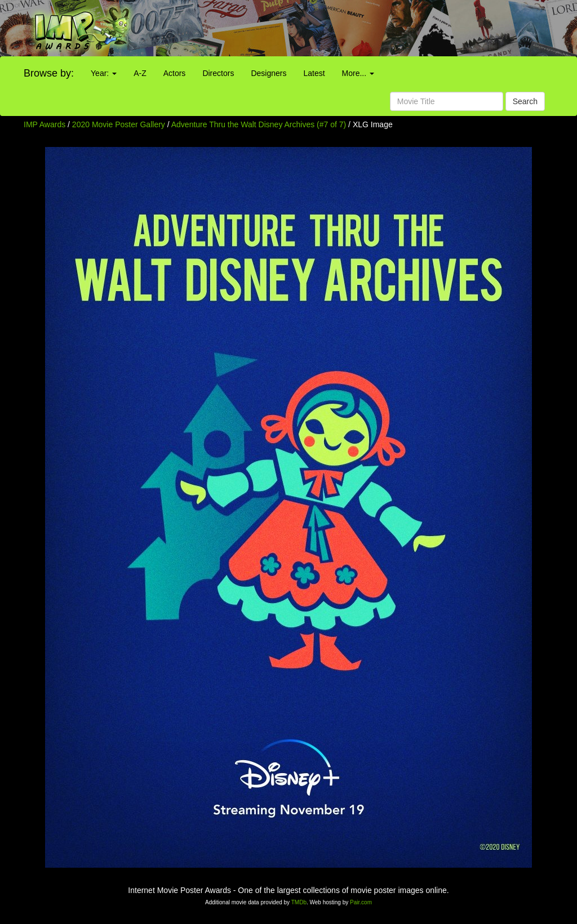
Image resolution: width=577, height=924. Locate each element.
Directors (218, 73)
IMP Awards (45, 124)
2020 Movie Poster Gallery (119, 124)
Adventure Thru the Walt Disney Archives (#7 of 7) (259, 124)
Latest (314, 73)
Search (525, 101)
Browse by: (49, 73)
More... (358, 73)
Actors (175, 73)
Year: (104, 73)
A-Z (140, 73)
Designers (268, 73)
